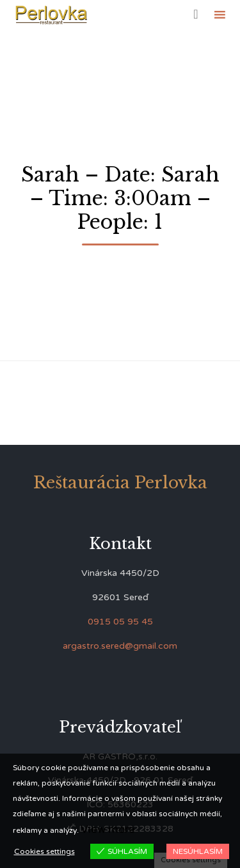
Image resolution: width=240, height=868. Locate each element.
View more (108, 829)
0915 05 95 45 (120, 622)
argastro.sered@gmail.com (120, 646)
